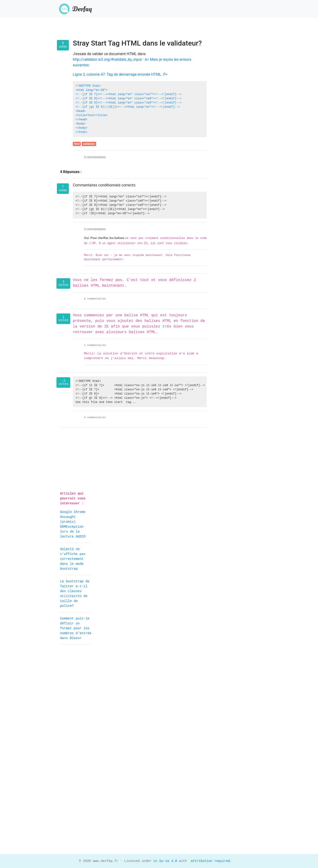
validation (89, 144)
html (77, 144)
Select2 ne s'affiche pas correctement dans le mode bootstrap (73, 559)
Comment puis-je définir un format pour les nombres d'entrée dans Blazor (76, 628)
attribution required (209, 861)
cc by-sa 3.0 (164, 861)
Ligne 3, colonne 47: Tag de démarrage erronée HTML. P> (120, 74)
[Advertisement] (76, 719)
